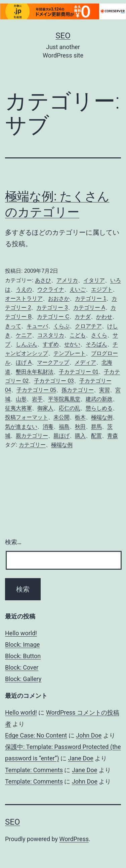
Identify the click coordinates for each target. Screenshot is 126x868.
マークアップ (53, 362)
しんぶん (27, 344)
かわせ (104, 317)
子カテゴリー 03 (54, 381)
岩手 (37, 399)
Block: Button (23, 656)
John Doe (89, 735)
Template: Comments (34, 770)
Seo (63, 36)
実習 (104, 390)
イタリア (94, 280)
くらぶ (61, 326)
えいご (78, 289)
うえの (24, 289)
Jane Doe (81, 758)
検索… (13, 542)
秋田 (80, 427)
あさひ (43, 280)
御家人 (45, 408)
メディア (85, 362)
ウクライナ (51, 289)
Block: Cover (22, 667)
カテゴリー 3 (52, 308)
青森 (113, 436)
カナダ (83, 317)
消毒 (48, 427)
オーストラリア (24, 298)
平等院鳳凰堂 (64, 399)
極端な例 (102, 417)
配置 (96, 436)
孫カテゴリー (78, 390)
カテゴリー (32, 445)
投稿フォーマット (27, 417)
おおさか (59, 298)
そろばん (96, 344)
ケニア (24, 335)
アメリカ (67, 280)
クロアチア (88, 326)
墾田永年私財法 (35, 372)
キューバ (37, 326)
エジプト (102, 289)
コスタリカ (51, 335)
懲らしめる (99, 408)
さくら (99, 335)
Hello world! (21, 633)
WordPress (74, 839)
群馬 (96, 427)
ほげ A (24, 362)
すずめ (51, 344)
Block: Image (22, 645)
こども (78, 335)
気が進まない (21, 427)
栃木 (80, 417)
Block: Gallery (23, 679)
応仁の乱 (70, 408)
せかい (72, 344)
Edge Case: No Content (36, 735)
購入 (80, 436)
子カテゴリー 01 (79, 372)
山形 (21, 399)
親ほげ (61, 436)
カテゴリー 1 (91, 298)
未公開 (61, 417)
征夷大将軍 (18, 408)
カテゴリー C (53, 317)
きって (13, 326)
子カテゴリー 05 (36, 390)
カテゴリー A (89, 308)
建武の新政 (99, 399)
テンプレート (70, 353)
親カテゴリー (32, 436)
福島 (64, 427)
